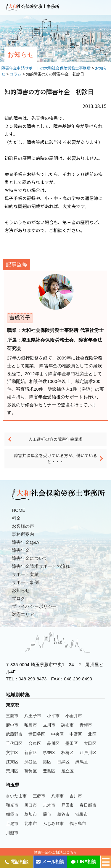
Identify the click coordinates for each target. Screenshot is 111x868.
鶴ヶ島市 (78, 823)
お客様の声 (23, 526)
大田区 (90, 743)
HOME (18, 510)
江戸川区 (88, 753)
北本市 (30, 823)
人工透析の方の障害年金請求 (55, 439)
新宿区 (30, 753)
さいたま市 (16, 796)
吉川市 (76, 796)
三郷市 (39, 796)
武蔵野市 (14, 734)
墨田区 (72, 743)
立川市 (49, 725)
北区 (92, 734)
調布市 (67, 725)
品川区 (53, 743)
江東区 (12, 762)
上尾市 (12, 823)
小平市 (53, 716)
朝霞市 (12, 814)
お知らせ (21, 590)
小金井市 (74, 716)
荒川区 (12, 771)
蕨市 (47, 814)
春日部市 (88, 805)
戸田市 (67, 805)
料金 (16, 518)
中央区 (57, 734)
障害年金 (21, 550)
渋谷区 (30, 762)
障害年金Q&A (25, 542)
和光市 (12, 805)
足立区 (67, 771)
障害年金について (30, 558)
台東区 (35, 743)
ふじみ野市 (53, 823)
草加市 (30, 814)
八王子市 (33, 716)
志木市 (49, 805)
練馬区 (82, 762)
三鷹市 (12, 716)
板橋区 (67, 753)
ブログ (18, 598)
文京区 (12, 753)
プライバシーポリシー (34, 606)
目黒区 (63, 762)
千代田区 (14, 743)
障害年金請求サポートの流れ (41, 566)
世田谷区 (37, 734)
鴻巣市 (82, 814)
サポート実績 (25, 574)
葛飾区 (30, 771)
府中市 (12, 725)
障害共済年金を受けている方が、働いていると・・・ (55, 458)
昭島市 (30, 725)
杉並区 (49, 753)
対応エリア (23, 614)
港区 (47, 762)
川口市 (30, 805)
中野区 (76, 734)
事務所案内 (23, 534)
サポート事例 (25, 582)
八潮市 (57, 796)
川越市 (12, 833)
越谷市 (63, 814)
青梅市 (86, 725)
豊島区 (49, 771)
